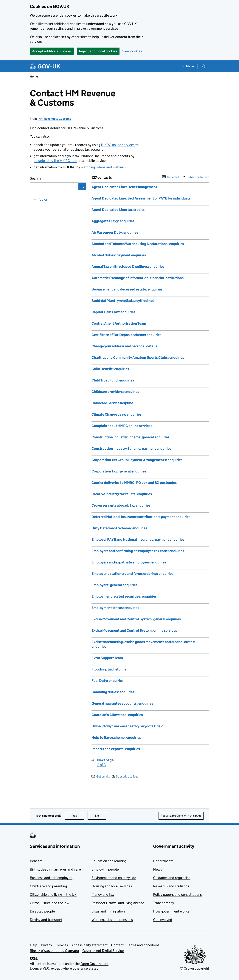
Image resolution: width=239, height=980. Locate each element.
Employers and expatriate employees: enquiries (129, 562)
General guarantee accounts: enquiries (122, 703)
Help (34, 945)
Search (49, 178)
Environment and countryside (114, 878)
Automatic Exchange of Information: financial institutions (138, 278)
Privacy (46, 945)
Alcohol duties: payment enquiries (119, 255)
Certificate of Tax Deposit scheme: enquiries (126, 335)
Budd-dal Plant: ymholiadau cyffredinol (123, 301)
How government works (171, 911)
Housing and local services (112, 886)
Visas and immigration (108, 911)
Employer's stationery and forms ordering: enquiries (132, 574)
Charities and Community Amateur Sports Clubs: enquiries (138, 358)
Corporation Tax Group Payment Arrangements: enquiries (137, 460)
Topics (43, 199)
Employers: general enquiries (114, 585)
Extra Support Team (107, 658)
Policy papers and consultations (177, 895)
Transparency (164, 903)
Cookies (62, 945)
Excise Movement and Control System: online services (134, 630)
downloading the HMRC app (55, 161)
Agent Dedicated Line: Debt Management (124, 187)
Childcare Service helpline (112, 403)
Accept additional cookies (52, 51)
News (158, 869)
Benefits (36, 861)
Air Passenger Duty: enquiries (115, 232)
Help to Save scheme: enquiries (116, 738)
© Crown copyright (195, 968)
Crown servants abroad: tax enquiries (121, 505)
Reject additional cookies (98, 51)
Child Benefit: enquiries (110, 369)
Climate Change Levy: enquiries (116, 414)
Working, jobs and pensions (112, 920)
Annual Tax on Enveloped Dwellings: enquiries (128, 267)
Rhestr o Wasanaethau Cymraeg (54, 951)
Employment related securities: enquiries (124, 596)
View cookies (132, 51)
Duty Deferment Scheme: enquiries (119, 528)
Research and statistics (171, 886)
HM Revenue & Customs (55, 119)
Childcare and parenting (48, 886)
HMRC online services (118, 145)
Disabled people (42, 911)
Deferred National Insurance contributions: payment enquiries (141, 517)
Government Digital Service (103, 951)
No (101, 816)
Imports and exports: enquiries (116, 749)
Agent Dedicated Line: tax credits (118, 210)
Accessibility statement (90, 945)
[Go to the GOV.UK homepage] (45, 66)
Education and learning (109, 861)
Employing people (105, 869)
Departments (163, 861)
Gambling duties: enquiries (113, 692)
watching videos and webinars (104, 167)
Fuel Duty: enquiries (107, 681)
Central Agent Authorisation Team (119, 323)
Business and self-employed (51, 878)
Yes (78, 816)
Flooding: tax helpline (109, 669)
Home (34, 77)
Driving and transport (46, 920)
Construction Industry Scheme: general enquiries (130, 437)
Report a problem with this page (181, 816)
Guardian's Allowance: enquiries (117, 715)
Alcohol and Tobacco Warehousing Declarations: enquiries (138, 244)
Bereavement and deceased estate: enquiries (127, 289)
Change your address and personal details (124, 346)
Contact (117, 945)
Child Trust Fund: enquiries (113, 380)
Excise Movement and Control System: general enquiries (136, 619)
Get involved (163, 920)
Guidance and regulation (172, 878)
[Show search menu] (203, 66)
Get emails (171, 177)
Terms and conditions (143, 945)
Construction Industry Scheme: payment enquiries (131, 449)
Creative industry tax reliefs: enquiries (122, 494)
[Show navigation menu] (188, 66)
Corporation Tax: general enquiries (119, 471)
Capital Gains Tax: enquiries (113, 312)
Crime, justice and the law (50, 903)
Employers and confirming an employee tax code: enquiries (138, 551)
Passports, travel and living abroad (118, 903)
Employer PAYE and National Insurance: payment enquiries (138, 540)
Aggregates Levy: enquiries (113, 221)
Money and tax (103, 895)
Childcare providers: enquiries (115, 392)
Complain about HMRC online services (122, 426)
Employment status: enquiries (115, 608)
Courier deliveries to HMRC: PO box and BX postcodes (134, 483)
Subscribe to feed (196, 177)
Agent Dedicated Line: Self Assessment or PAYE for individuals (141, 198)
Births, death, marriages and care (55, 869)
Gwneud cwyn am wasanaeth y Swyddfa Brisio (127, 726)
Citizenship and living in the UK (53, 895)
